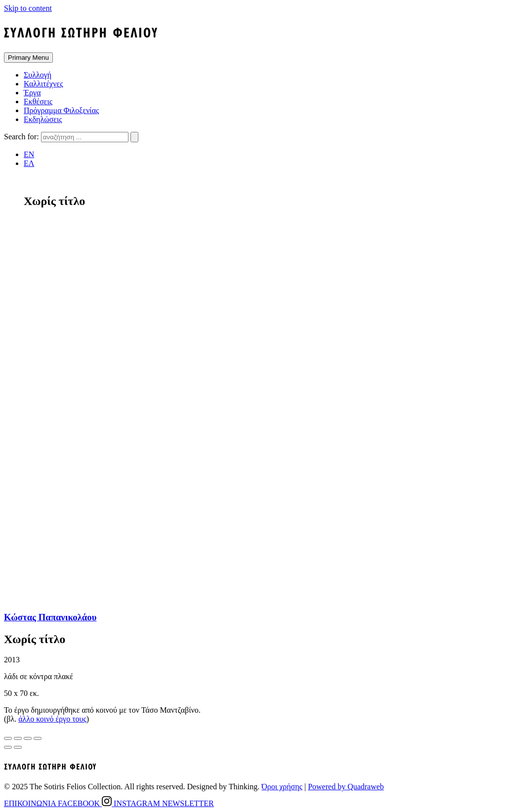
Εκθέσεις (38, 101)
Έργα (32, 93)
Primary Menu (28, 58)
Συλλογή (38, 75)
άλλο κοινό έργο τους (52, 719)
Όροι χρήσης (282, 787)
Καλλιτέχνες (43, 84)
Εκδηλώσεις (43, 119)
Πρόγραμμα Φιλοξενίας (61, 110)
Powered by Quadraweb (346, 787)
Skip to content (28, 8)
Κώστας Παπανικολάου (50, 617)
